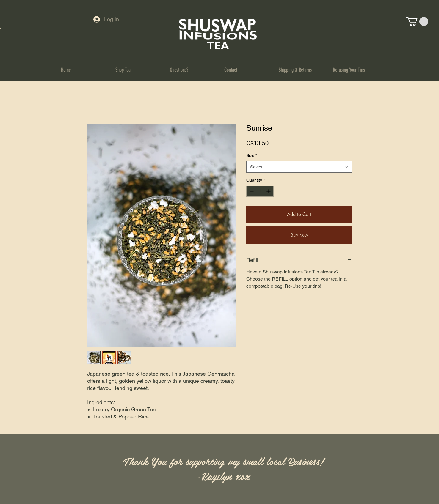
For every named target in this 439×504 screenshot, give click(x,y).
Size (252, 155)
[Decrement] (251, 191)
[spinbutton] (260, 191)
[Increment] (269, 191)
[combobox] (299, 167)
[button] (417, 21)
